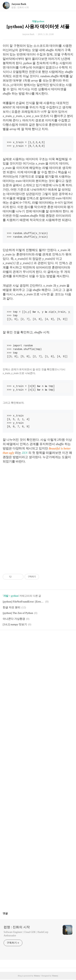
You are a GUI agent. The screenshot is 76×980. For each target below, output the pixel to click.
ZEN (25, 453)
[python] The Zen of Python (18, 614)
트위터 (47, 639)
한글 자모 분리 (12, 608)
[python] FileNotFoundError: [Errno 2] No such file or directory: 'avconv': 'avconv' (23, 602)
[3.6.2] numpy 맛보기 (15, 625)
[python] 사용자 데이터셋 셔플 (38, 27)
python (15, 596)
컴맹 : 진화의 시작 (17, 928)
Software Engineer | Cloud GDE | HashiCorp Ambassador (26, 934)
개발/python (38, 21)
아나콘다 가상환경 (14, 619)
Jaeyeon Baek (19, 4)
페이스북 (29, 639)
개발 (6, 596)
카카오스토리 (38, 639)
